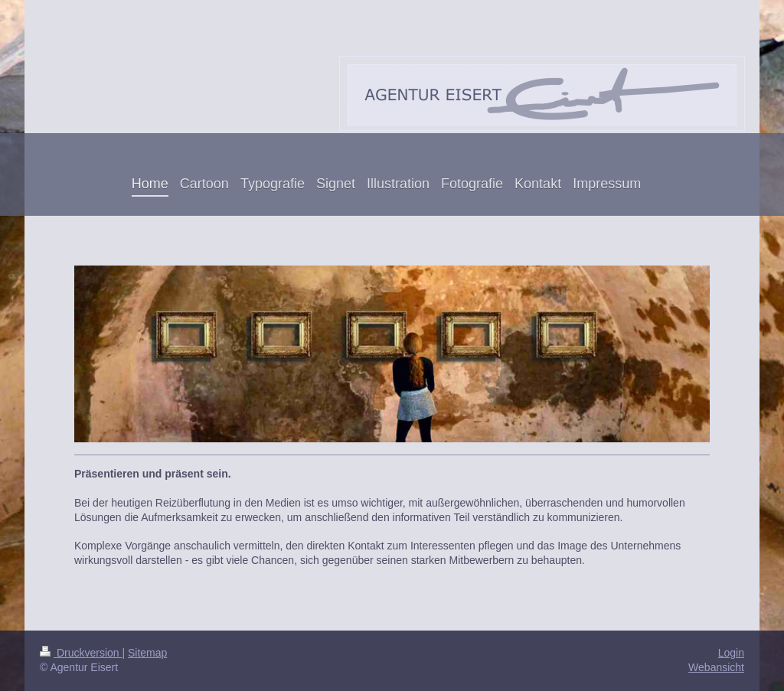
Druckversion (81, 653)
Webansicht (716, 667)
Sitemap (147, 653)
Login (731, 653)
